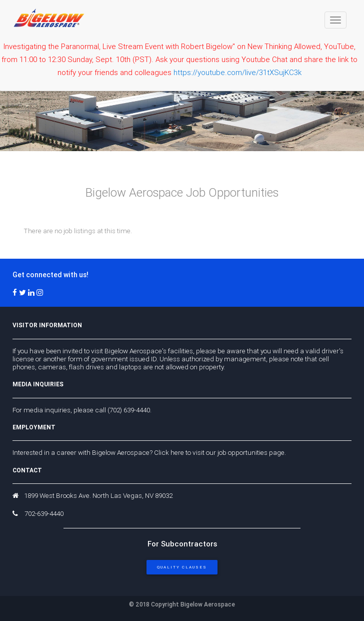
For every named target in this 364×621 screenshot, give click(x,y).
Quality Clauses (182, 567)
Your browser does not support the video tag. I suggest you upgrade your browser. (182, 110)
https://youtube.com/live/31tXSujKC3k (237, 72)
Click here (169, 452)
